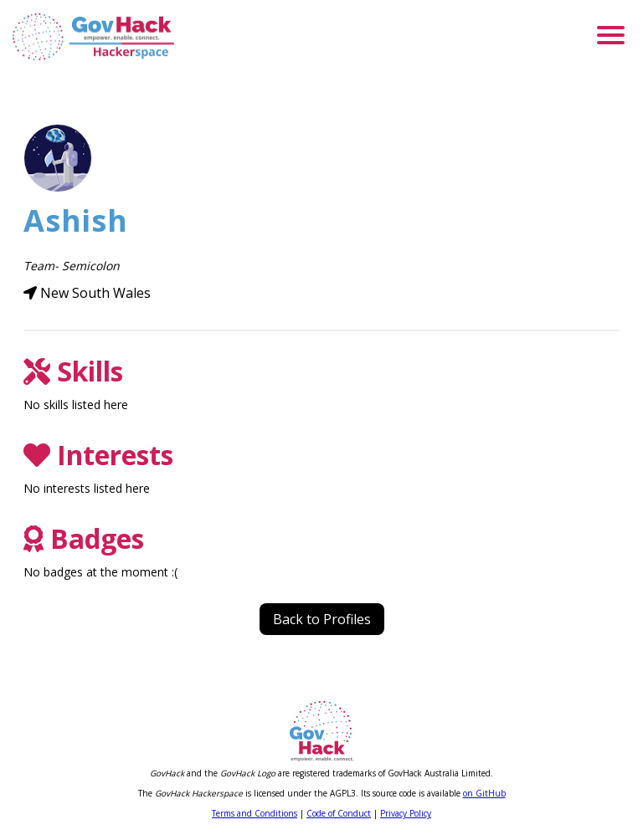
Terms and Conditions (255, 813)
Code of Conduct (339, 813)
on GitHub (484, 793)
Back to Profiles (322, 619)
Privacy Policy (406, 813)
